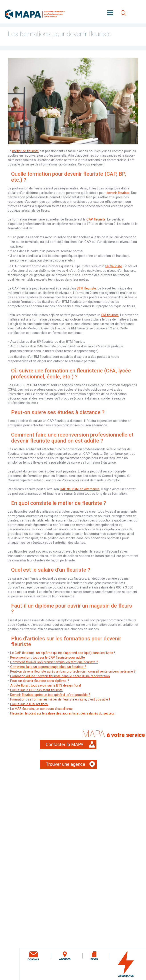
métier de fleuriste (25, 151)
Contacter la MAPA (73, 747)
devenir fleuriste (118, 193)
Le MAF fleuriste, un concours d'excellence (41, 709)
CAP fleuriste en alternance (80, 489)
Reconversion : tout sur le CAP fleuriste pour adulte (48, 657)
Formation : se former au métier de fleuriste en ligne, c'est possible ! (60, 699)
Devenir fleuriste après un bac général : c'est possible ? (50, 695)
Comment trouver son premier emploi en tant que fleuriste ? (54, 662)
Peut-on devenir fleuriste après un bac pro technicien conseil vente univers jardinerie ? (73, 671)
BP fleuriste (114, 266)
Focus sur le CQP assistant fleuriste (36, 690)
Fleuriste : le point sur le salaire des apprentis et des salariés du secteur (62, 713)
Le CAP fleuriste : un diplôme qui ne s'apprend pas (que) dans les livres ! (63, 653)
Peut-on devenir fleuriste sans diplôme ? (40, 681)
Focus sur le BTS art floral (29, 704)
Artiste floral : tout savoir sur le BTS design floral (46, 685)
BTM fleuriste (86, 288)
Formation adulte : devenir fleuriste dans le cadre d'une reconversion (60, 676)
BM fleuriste (110, 315)
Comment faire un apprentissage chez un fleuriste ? (48, 667)
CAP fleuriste (96, 219)
